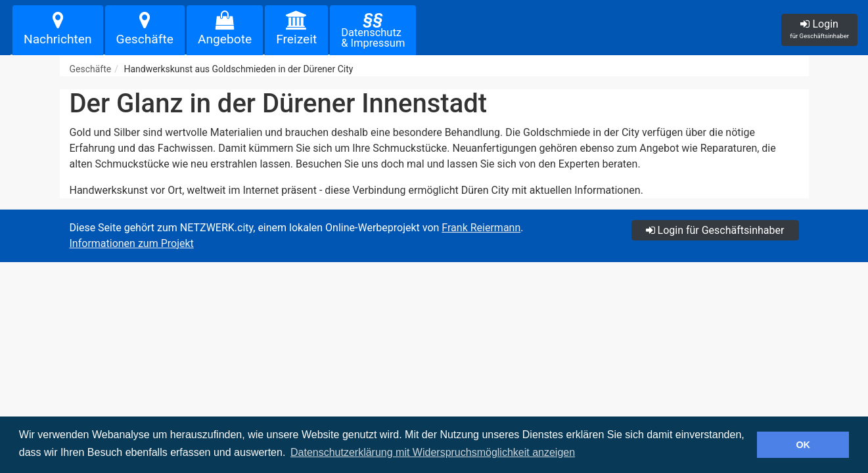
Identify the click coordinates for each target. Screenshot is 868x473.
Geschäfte (145, 29)
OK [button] (803, 445)
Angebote (225, 29)
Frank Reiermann (481, 228)
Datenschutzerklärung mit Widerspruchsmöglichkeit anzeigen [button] (433, 452)
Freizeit (296, 29)
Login (819, 29)
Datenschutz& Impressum (373, 29)
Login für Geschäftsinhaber (715, 230)
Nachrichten (58, 29)
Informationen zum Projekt (132, 243)
